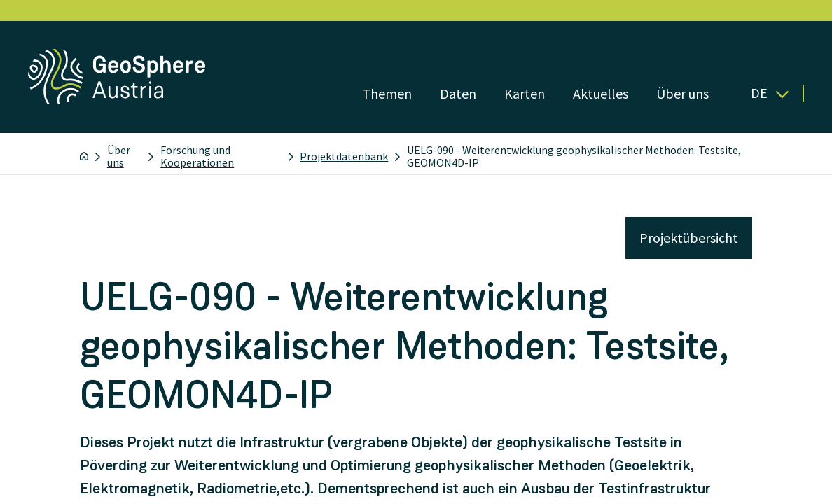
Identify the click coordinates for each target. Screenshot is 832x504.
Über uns (119, 156)
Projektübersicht (689, 238)
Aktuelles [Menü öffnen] (601, 93)
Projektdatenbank (344, 156)
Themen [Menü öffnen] (387, 93)
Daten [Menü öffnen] (458, 93)
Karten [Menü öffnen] (525, 93)
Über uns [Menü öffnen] (682, 93)
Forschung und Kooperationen (197, 156)
